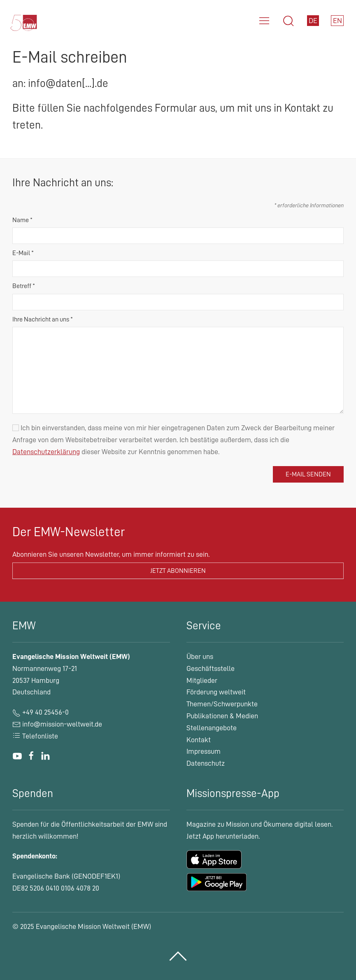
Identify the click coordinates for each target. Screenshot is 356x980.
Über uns (200, 656)
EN (337, 21)
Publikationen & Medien (222, 716)
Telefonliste (35, 736)
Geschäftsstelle (211, 668)
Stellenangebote (212, 728)
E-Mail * (23, 253)
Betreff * (24, 286)
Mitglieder (202, 680)
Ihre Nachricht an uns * (43, 319)
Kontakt (199, 740)
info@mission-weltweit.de (62, 724)
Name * (22, 220)
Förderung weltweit (216, 692)
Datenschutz (206, 763)
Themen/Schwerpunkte (222, 704)
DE (313, 21)
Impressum (204, 751)
